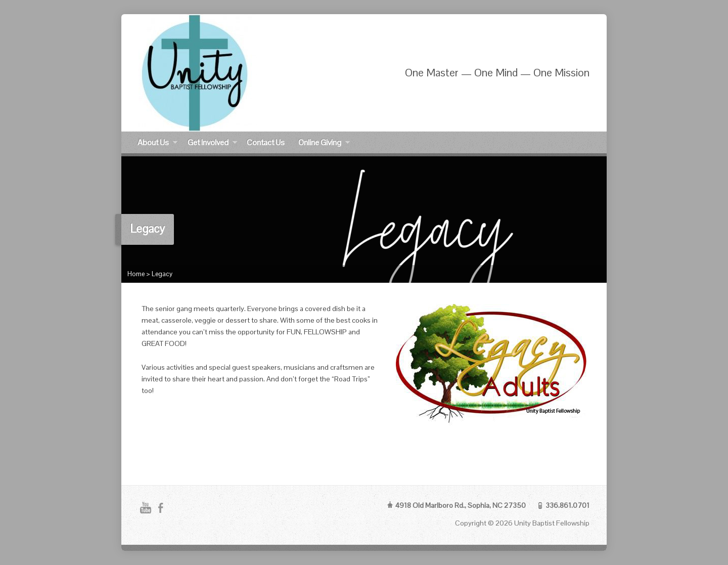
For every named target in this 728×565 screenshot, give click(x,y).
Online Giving (324, 144)
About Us (157, 144)
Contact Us (266, 142)
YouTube (145, 508)
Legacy (162, 274)
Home (136, 274)
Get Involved (212, 144)
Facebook (161, 508)
